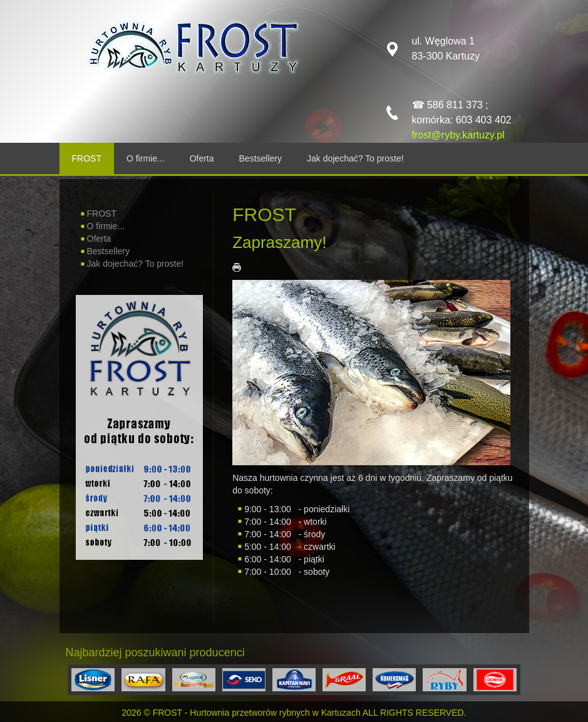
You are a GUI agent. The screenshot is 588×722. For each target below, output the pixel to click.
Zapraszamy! (279, 242)
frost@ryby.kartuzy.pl (458, 135)
